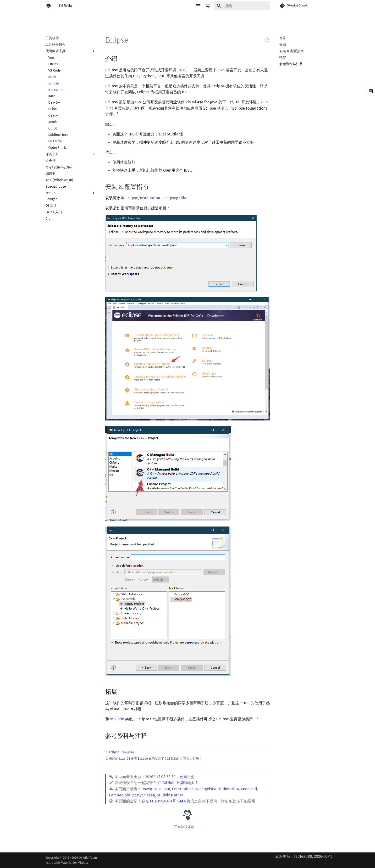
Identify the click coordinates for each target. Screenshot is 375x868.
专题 (261, 17)
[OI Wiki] (48, 6)
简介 (49, 17)
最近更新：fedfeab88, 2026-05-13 (304, 856)
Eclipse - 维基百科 (122, 752)
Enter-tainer (182, 789)
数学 (185, 17)
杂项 (248, 17)
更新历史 (187, 777)
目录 (283, 38)
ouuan (165, 789)
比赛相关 (65, 17)
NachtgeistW (206, 789)
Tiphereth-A (229, 789)
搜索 (138, 17)
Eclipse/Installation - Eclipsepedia (156, 198)
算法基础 (122, 17)
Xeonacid (249, 789)
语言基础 (103, 17)
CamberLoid (120, 795)
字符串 (171, 17)
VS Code (117, 719)
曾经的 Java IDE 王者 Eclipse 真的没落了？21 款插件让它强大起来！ (155, 759)
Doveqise (149, 789)
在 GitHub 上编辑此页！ (178, 783)
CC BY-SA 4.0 (161, 801)
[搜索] (242, 6)
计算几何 (232, 17)
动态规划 (154, 17)
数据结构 (201, 17)
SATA (182, 801)
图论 (217, 17)
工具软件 (84, 17)
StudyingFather (170, 795)
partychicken (144, 795)
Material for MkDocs (74, 863)
